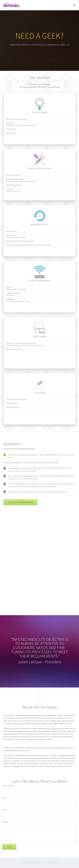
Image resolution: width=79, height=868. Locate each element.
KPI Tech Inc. (44, 863)
